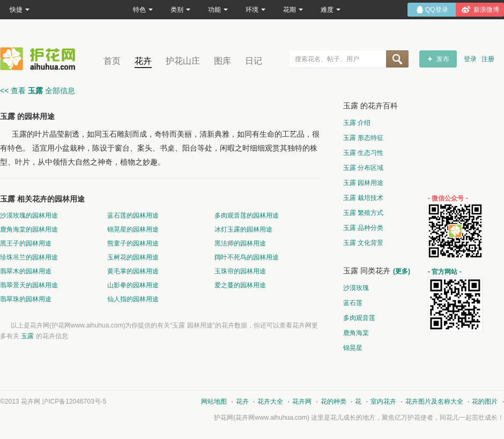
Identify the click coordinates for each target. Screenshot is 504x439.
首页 (112, 61)
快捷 (20, 10)
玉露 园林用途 (363, 183)
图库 (223, 61)
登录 (470, 59)
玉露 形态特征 (363, 138)
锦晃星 (353, 348)
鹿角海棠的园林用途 (29, 229)
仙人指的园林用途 (133, 299)
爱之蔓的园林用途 (240, 285)
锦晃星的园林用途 (133, 229)
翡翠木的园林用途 (26, 271)
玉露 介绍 (357, 123)
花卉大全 (270, 401)
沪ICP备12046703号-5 (74, 401)
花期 (293, 10)
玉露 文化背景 (363, 243)
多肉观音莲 (359, 318)
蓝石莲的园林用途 (133, 215)
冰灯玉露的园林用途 (243, 229)
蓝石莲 (353, 303)
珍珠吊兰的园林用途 (29, 257)
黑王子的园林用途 (26, 243)
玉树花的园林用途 (133, 257)
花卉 (143, 61)
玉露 (28, 336)
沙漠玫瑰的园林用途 (29, 215)
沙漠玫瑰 (356, 288)
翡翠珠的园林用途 (26, 299)
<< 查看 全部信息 (38, 91)
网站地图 (214, 401)
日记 (254, 61)
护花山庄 (183, 61)
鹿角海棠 (356, 333)
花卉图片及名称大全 (434, 401)
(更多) (402, 271)
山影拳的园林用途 (133, 285)
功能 (218, 10)
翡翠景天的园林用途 (29, 285)
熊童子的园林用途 (133, 243)
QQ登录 (437, 10)
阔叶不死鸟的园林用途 (247, 257)
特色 (143, 10)
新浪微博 (486, 10)
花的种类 (333, 401)
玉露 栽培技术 (363, 198)
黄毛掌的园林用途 (133, 271)
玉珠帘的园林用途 (240, 271)
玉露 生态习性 (363, 153)
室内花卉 (383, 401)
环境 (255, 10)
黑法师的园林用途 (240, 243)
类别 (180, 10)
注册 (488, 59)
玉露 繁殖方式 (363, 213)
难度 (331, 10)
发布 (443, 59)
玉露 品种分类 (363, 228)
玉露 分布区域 (363, 168)
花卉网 (40, 59)
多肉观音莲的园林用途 (247, 215)
